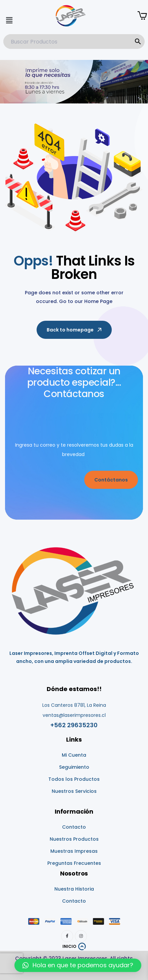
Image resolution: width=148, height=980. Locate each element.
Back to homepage (75, 330)
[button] (9, 20)
